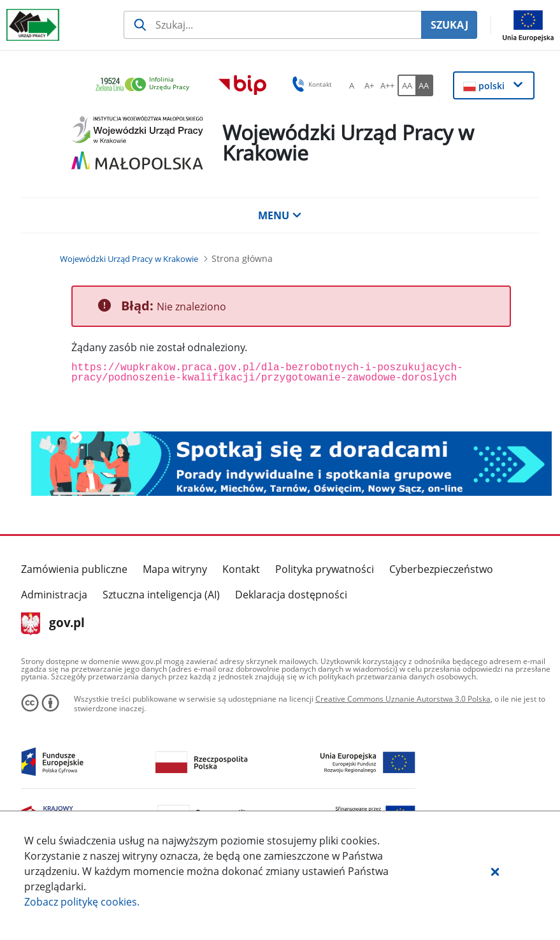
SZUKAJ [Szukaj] (449, 25)
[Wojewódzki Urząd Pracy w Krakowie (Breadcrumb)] (129, 259)
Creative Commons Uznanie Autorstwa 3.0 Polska (403, 699)
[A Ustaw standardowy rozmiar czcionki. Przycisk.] (352, 85)
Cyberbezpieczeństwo (441, 569)
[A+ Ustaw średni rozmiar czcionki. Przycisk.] (370, 85)
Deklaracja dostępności (291, 595)
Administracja (54, 595)
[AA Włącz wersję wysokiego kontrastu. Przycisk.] (424, 85)
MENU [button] (280, 215)
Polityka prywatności (325, 569)
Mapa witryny (175, 569)
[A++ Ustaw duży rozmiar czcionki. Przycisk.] (387, 85)
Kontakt (241, 569)
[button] (495, 871)
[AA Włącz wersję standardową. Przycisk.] (406, 85)
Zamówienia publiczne (74, 569)
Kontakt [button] (310, 84)
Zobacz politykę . (82, 902)
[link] (146, 85)
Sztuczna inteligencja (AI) (161, 595)
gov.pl (53, 624)
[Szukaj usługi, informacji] (272, 25)
